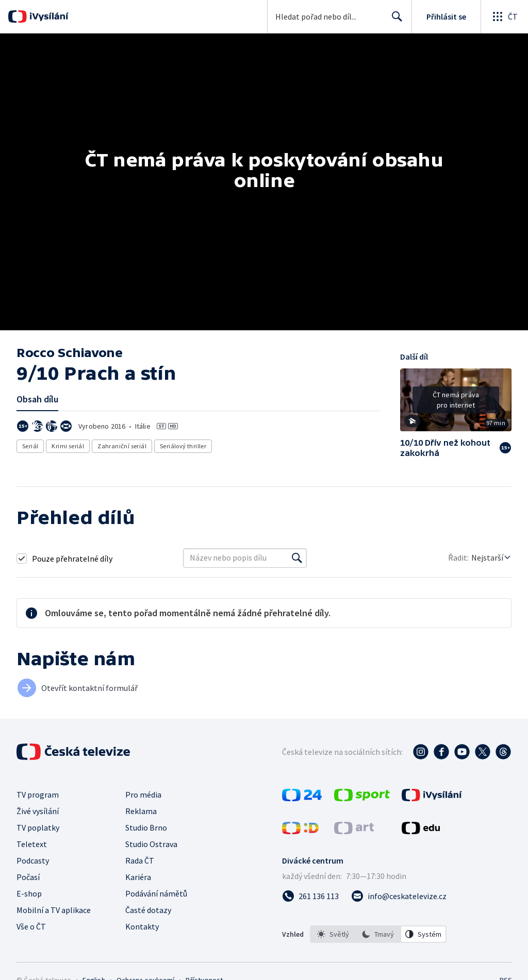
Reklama (141, 811)
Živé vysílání (38, 811)
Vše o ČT (31, 926)
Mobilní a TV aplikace (54, 910)
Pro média (143, 795)
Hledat (394, 21)
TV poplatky (38, 827)
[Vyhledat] (297, 558)
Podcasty (33, 860)
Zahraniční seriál (122, 446)
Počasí (28, 877)
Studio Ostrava (151, 844)
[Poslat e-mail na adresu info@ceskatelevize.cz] (399, 896)
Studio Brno (146, 827)
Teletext (32, 844)
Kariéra (138, 877)
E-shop (29, 893)
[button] (456, 403)
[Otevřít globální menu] (504, 16)
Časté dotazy (148, 910)
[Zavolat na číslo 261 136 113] (310, 896)
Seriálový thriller (183, 446)
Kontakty (142, 926)
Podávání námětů (156, 893)
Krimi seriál (68, 446)
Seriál (30, 446)
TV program (38, 795)
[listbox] (378, 934)
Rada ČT (140, 860)
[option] (333, 934)
